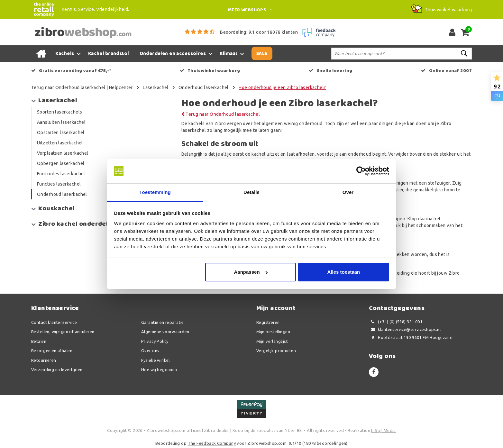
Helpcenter (121, 87)
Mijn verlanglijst (272, 341)
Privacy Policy (155, 341)
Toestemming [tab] (155, 192)
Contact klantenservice (54, 322)
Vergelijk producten (276, 351)
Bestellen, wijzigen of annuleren (63, 332)
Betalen (39, 341)
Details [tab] (251, 192)
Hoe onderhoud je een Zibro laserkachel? (282, 87)
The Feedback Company (212, 443)
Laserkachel (156, 87)
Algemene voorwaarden (165, 332)
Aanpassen (251, 272)
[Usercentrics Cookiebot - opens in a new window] (361, 171)
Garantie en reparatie (163, 322)
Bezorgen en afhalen (52, 351)
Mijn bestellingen (273, 332)
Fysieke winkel (155, 360)
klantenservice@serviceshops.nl (405, 329)
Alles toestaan (344, 272)
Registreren (268, 322)
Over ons (150, 351)
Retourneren (44, 360)
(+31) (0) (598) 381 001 (396, 322)
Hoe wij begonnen (159, 370)
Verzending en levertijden (57, 370)
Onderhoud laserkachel (204, 87)
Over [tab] (348, 192)
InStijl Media (383, 430)
